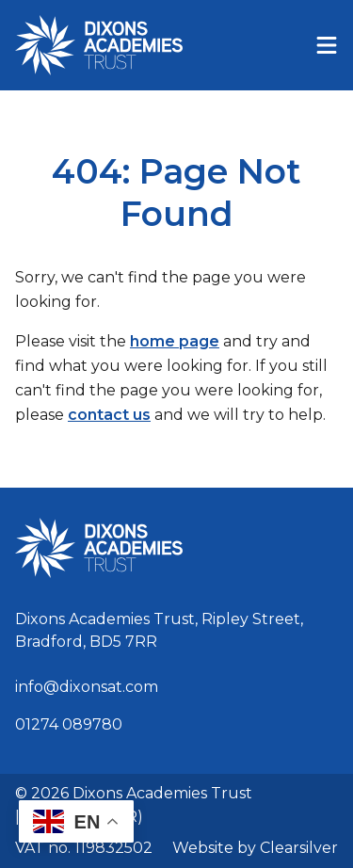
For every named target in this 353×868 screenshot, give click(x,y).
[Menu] (327, 45)
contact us (109, 415)
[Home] (99, 45)
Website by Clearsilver (255, 848)
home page (175, 341)
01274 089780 (69, 724)
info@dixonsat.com (87, 687)
